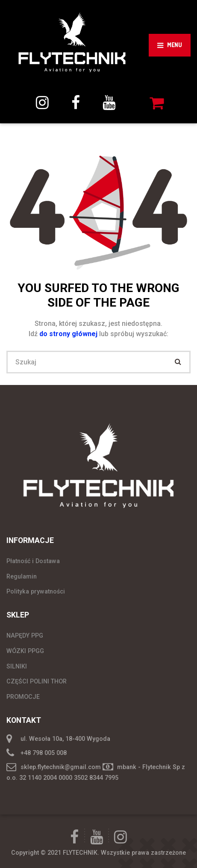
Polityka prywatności (36, 591)
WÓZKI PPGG (25, 651)
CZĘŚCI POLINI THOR (37, 681)
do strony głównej (69, 334)
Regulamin (22, 576)
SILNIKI (17, 666)
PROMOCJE (23, 697)
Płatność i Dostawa (33, 561)
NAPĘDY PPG (25, 635)
